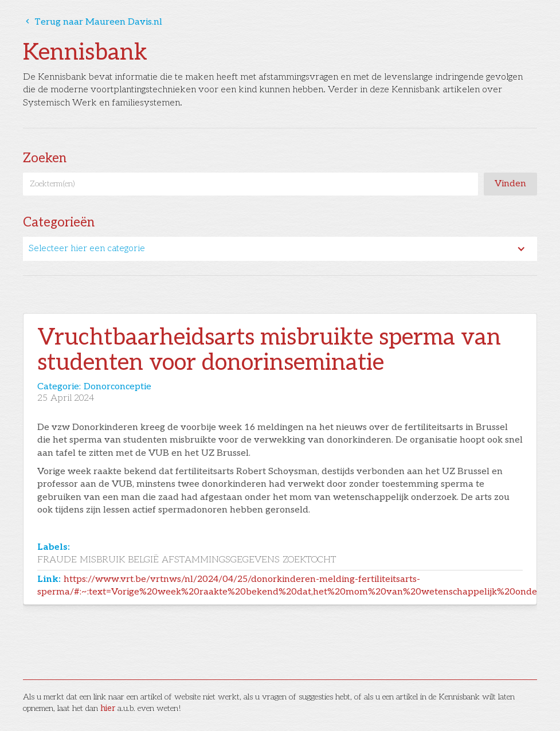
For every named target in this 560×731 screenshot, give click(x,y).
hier (108, 708)
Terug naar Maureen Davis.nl (93, 22)
